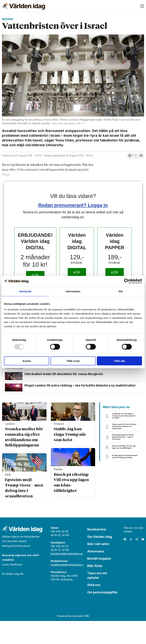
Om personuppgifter (102, 615)
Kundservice (97, 552)
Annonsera (96, 574)
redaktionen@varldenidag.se (68, 588)
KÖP (35, 275)
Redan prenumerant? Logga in (73, 205)
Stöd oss (94, 608)
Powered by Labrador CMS (73, 639)
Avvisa (27, 361)
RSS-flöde (95, 589)
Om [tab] (121, 291)
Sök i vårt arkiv (98, 567)
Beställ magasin (99, 582)
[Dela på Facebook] (130, 156)
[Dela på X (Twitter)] (135, 156)
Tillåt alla (120, 361)
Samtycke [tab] (25, 291)
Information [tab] (73, 291)
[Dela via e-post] (141, 156)
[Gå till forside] (24, 6)
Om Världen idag (100, 560)
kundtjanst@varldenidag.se (67, 577)
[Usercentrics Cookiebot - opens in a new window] (127, 281)
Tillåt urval (73, 361)
